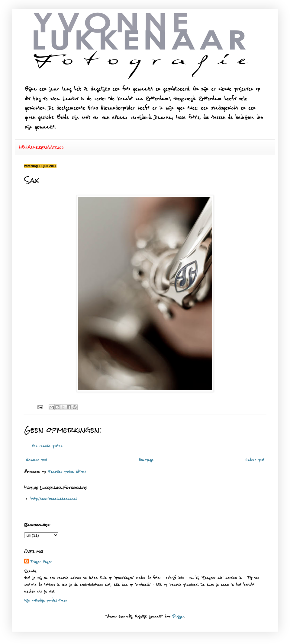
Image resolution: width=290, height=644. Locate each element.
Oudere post (255, 460)
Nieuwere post (36, 460)
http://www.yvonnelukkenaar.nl (53, 499)
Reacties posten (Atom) (67, 472)
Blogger (178, 617)
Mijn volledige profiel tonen (46, 601)
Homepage (146, 460)
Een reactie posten (47, 446)
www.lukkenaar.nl (42, 147)
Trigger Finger (41, 562)
